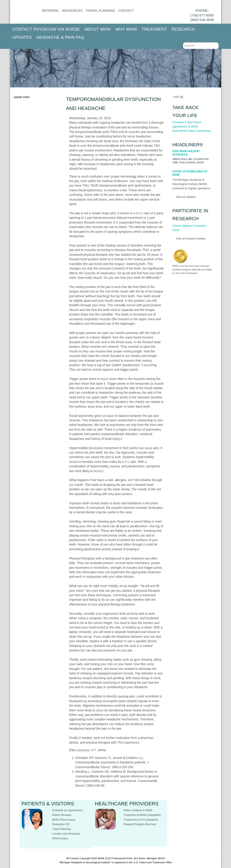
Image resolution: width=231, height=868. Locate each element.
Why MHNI (126, 29)
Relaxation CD (61, 824)
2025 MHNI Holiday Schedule (186, 153)
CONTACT (126, 11)
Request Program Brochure (140, 824)
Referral (50, 11)
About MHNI (98, 29)
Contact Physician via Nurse (46, 29)
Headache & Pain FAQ (60, 37)
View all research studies (191, 239)
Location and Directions (66, 834)
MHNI (101, 858)
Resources (72, 11)
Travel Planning (100, 11)
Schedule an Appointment (67, 810)
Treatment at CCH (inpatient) (141, 820)
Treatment (154, 29)
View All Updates (186, 197)
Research (183, 29)
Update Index (22, 97)
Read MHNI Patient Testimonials (192, 131)
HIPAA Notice (60, 838)
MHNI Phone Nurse (64, 820)
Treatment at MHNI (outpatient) (142, 815)
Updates (22, 37)
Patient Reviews (62, 815)
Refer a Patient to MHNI (138, 810)
